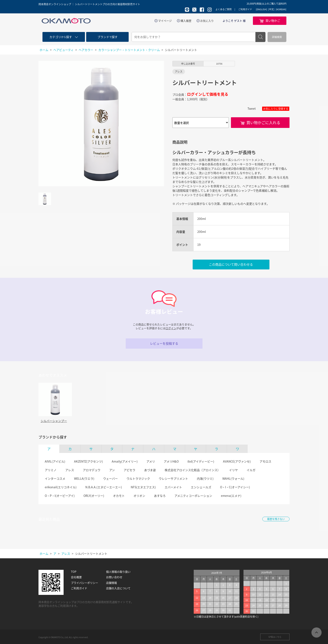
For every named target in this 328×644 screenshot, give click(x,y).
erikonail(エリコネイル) (61, 487)
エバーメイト (173, 487)
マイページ (165, 21)
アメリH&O (171, 461)
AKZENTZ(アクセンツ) (88, 461)
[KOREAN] (281, 9)
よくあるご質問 (224, 9)
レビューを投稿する (164, 343)
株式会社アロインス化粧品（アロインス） (192, 470)
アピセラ (129, 470)
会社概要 (76, 577)
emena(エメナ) (231, 496)
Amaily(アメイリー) (125, 461)
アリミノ (51, 470)
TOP (74, 572)
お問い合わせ (114, 577)
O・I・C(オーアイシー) (235, 487)
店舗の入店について (118, 588)
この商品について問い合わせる (231, 264)
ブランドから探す (53, 437)
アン (112, 470)
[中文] (271, 9)
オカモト (119, 496)
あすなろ (160, 496)
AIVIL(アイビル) (55, 461)
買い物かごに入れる (263, 123)
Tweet (252, 108)
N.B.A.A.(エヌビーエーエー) (104, 487)
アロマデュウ (92, 470)
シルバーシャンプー (54, 421)
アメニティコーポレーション (193, 496)
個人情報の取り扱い (118, 572)
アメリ (151, 461)
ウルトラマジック (138, 478)
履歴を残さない (276, 519)
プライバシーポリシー (85, 583)
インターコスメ (55, 478)
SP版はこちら (275, 637)
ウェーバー (110, 478)
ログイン (171, 328)
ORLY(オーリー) (94, 496)
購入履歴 (186, 21)
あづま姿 (150, 470)
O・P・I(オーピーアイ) (60, 496)
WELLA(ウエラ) (84, 478)
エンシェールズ (201, 487)
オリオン (139, 496)
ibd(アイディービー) (201, 461)
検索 (260, 37)
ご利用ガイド (245, 9)
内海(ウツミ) (205, 478)
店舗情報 (111, 583)
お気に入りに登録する (276, 109)
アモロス (265, 461)
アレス (70, 470)
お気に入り (207, 21)
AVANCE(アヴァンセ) (237, 461)
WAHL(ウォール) (233, 478)
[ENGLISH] (261, 9)
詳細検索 (277, 37)
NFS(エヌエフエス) (143, 487)
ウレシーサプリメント (173, 478)
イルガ (251, 470)
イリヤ (233, 470)
